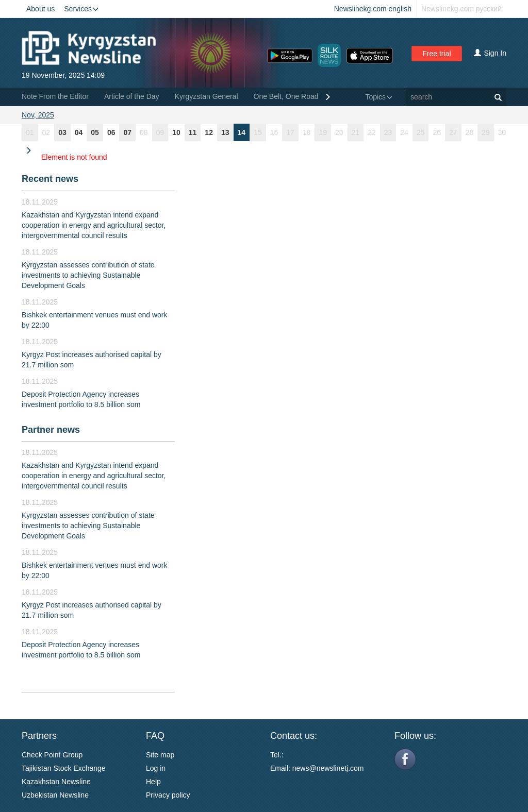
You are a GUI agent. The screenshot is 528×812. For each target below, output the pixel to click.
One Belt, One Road (286, 96)
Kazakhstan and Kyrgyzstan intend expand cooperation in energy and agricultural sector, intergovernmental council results (94, 225)
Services (81, 9)
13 (225, 132)
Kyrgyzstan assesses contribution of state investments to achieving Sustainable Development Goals (88, 275)
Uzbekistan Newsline (55, 795)
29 (486, 132)
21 (356, 132)
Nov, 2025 (38, 115)
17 (290, 132)
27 (453, 132)
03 (62, 132)
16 (274, 132)
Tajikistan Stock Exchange (64, 768)
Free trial (436, 54)
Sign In (490, 53)
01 (30, 132)
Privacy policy (168, 795)
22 (372, 132)
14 (242, 132)
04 (79, 132)
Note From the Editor (55, 96)
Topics (379, 97)
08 (144, 132)
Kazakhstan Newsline (56, 782)
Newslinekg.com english (373, 9)
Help (153, 782)
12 (209, 132)
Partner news (51, 430)
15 (258, 132)
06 (111, 132)
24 (404, 132)
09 (160, 132)
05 (95, 132)
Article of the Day (132, 96)
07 (127, 132)
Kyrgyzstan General (207, 96)
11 (193, 132)
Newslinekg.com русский (461, 9)
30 (502, 132)
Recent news (50, 179)
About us (40, 9)
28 (470, 132)
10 (176, 132)
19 (323, 132)
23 (388, 132)
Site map (160, 755)
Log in (156, 768)
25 (421, 132)
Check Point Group (52, 755)
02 (46, 132)
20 (339, 132)
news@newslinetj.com (328, 768)
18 (307, 132)
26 (437, 132)
